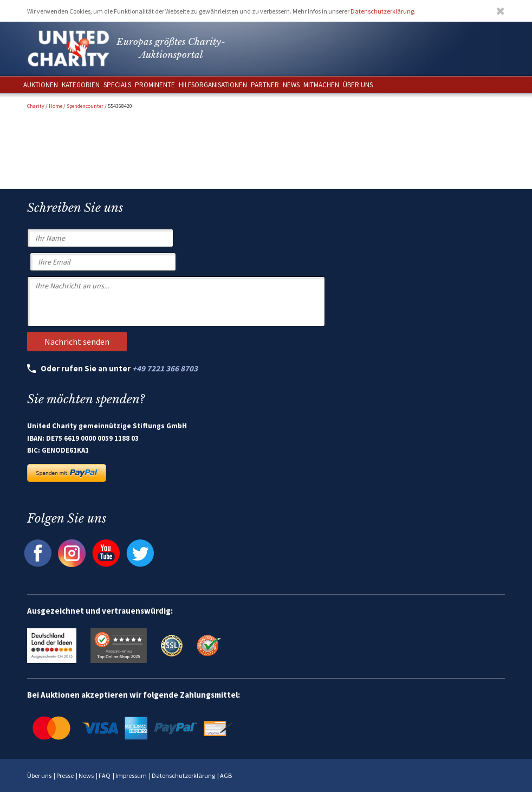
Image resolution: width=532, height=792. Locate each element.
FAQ (105, 775)
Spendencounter (85, 106)
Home (56, 106)
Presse (65, 775)
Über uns (39, 775)
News (86, 775)
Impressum (131, 775)
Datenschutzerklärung (382, 11)
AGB (226, 775)
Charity (36, 106)
